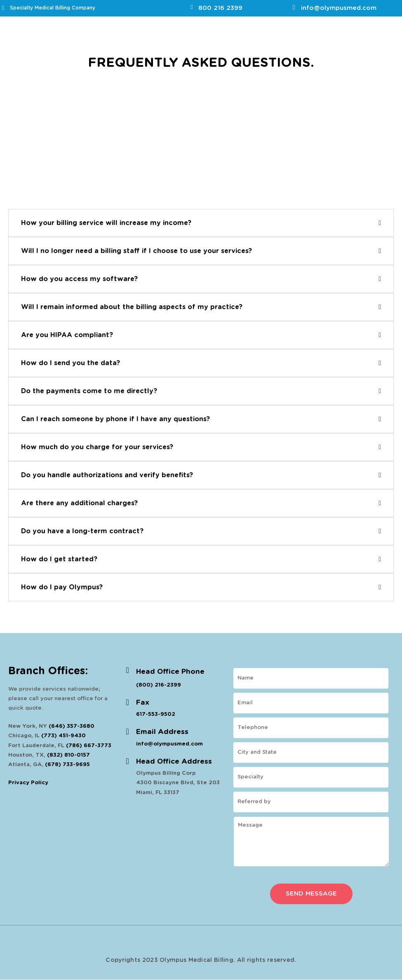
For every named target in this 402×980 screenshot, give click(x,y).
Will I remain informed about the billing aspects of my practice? (132, 307)
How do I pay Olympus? (62, 587)
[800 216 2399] (192, 7)
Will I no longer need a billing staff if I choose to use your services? (136, 251)
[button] (201, 223)
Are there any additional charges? (79, 503)
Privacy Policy (28, 783)
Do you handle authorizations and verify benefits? (107, 475)
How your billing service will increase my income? (106, 223)
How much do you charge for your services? (97, 447)
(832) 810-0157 (68, 755)
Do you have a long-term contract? (82, 531)
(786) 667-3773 (89, 746)
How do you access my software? (79, 279)
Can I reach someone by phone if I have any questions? (115, 419)
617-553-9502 (156, 714)
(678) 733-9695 (67, 765)
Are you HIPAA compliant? (67, 335)
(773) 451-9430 (63, 736)
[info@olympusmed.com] (294, 7)
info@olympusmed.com (339, 8)
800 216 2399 (220, 8)
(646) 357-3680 (72, 726)
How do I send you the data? (71, 363)
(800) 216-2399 (159, 685)
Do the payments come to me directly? (89, 391)
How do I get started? (59, 559)
